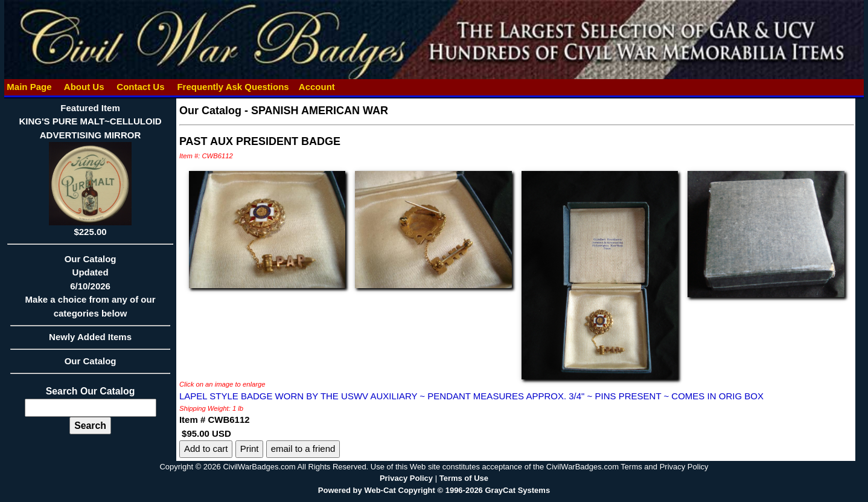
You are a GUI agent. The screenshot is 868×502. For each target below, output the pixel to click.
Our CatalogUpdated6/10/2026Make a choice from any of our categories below (90, 290)
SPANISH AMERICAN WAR (320, 111)
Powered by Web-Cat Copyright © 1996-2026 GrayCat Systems (434, 490)
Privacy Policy (406, 478)
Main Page (29, 87)
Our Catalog (91, 361)
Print (250, 449)
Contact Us (141, 87)
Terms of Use (464, 478)
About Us (84, 87)
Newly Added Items (90, 341)
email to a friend (303, 449)
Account (317, 87)
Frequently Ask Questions (233, 87)
